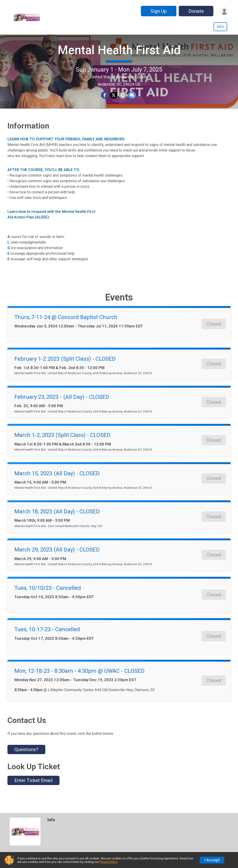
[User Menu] (224, 11)
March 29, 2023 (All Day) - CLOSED (57, 564)
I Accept (212, 860)
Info (220, 27)
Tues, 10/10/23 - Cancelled (48, 602)
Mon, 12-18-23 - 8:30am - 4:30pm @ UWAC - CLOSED (79, 685)
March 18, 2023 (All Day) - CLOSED (57, 525)
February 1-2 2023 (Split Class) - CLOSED (65, 373)
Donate (195, 11)
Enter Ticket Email (33, 794)
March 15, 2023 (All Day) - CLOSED (57, 487)
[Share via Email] (122, 102)
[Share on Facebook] (105, 102)
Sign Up (158, 11)
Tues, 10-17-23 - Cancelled (47, 643)
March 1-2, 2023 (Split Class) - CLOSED (62, 449)
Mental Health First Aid (119, 57)
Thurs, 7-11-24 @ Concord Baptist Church (66, 331)
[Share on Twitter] (114, 102)
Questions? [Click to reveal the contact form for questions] (26, 763)
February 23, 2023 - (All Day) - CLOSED (62, 411)
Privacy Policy (108, 862)
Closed (214, 338)
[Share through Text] (132, 102)
